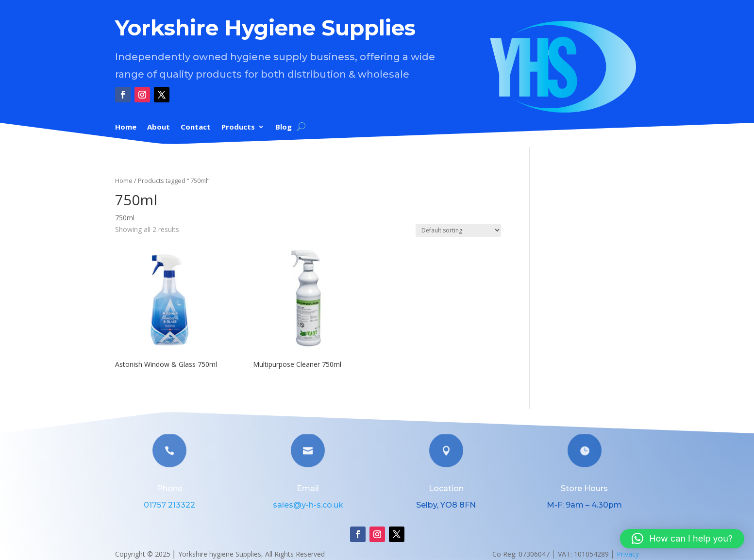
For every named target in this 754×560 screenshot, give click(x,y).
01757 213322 (169, 505)
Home (126, 127)
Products (238, 127)
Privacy (628, 554)
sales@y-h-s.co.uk (308, 505)
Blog (284, 127)
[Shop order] (458, 230)
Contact (196, 127)
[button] (682, 539)
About (159, 127)
